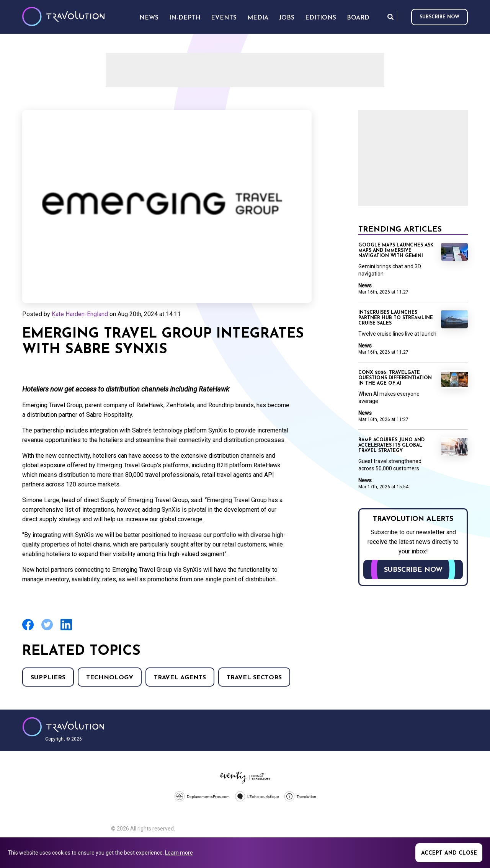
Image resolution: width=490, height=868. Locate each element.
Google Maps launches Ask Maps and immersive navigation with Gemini (396, 251)
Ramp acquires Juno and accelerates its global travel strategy (391, 445)
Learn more (179, 853)
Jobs (287, 18)
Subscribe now (439, 17)
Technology (110, 678)
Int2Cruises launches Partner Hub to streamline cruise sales (396, 318)
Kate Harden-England (80, 314)
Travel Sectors (254, 678)
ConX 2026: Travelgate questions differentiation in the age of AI (395, 378)
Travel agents (180, 678)
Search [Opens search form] (390, 17)
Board (358, 18)
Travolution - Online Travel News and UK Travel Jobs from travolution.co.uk (63, 727)
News (365, 286)
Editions (321, 18)
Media (258, 18)
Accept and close (449, 853)
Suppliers (48, 678)
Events (224, 18)
